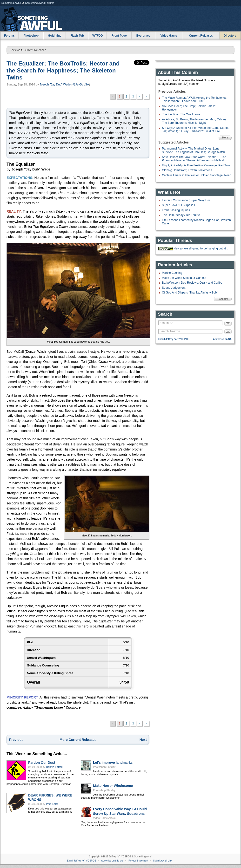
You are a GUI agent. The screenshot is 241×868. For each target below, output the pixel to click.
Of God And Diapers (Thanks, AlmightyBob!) (190, 293)
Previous (16, 740)
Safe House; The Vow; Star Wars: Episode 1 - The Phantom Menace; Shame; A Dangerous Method (194, 159)
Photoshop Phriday (104, 767)
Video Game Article (104, 818)
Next (143, 740)
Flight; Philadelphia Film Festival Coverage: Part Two (196, 165)
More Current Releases (78, 740)
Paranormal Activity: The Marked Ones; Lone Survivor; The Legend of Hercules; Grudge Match (193, 150)
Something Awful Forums (40, 3)
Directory (230, 36)
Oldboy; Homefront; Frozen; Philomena (187, 170)
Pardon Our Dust (42, 763)
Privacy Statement (138, 861)
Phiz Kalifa (52, 804)
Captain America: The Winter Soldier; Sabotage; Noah (197, 175)
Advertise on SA (222, 339)
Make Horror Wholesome (113, 786)
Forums (9, 36)
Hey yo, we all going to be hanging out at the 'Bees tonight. (202, 248)
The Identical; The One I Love (181, 114)
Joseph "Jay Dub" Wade (55, 85)
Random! (223, 299)
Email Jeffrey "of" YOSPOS (174, 339)
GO (228, 323)
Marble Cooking (172, 273)
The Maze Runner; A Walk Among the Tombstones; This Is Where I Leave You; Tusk (195, 99)
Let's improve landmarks (113, 763)
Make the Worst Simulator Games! (184, 278)
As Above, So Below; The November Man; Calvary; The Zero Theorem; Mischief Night (195, 121)
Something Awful (11, 3)
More (225, 138)
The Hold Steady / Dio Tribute (181, 215)
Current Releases (201, 36)
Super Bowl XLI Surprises (178, 205)
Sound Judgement (174, 288)
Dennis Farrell (54, 767)
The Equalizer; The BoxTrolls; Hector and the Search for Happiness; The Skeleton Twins (63, 70)
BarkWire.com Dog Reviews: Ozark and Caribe (192, 283)
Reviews (15, 50)
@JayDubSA (81, 85)
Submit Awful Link (163, 861)
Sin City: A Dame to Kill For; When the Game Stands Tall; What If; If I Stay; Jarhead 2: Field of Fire (196, 130)
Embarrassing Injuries (176, 210)
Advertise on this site (112, 861)
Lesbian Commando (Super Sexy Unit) (187, 200)
